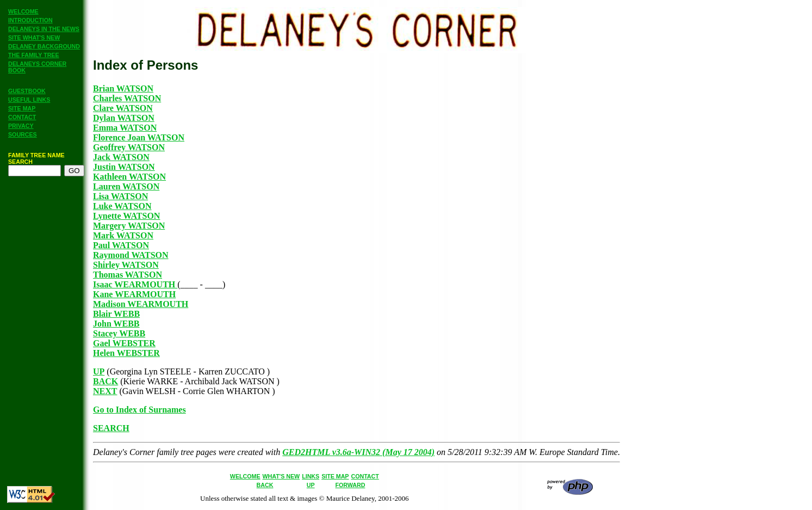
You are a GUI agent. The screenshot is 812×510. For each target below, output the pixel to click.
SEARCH (111, 428)
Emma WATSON (125, 128)
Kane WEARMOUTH (134, 294)
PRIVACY (21, 126)
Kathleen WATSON (129, 177)
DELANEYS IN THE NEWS (44, 29)
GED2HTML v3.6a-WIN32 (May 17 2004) (358, 452)
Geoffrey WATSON (129, 147)
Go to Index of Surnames (140, 410)
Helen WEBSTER (126, 353)
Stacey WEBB (119, 333)
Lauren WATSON (126, 186)
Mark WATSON (123, 235)
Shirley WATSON (126, 265)
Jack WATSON (121, 157)
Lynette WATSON (126, 216)
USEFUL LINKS (29, 100)
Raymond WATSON (131, 255)
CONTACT (22, 117)
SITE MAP (22, 108)
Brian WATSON (123, 88)
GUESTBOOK (27, 91)
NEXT (105, 391)
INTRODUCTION (30, 20)
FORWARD (351, 485)
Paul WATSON (121, 245)
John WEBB (116, 324)
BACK (106, 381)
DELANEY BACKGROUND (44, 46)
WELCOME (23, 11)
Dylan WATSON (124, 118)
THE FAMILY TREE (34, 55)
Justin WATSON (124, 167)
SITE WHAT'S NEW (34, 38)
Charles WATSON (127, 98)
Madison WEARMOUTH (141, 304)
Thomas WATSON (128, 275)
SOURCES (23, 134)
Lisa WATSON (120, 196)
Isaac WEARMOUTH (135, 284)
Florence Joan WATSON (139, 137)
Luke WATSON (122, 206)
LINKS (311, 476)
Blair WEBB (116, 314)
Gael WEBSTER (124, 343)
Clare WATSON (123, 108)
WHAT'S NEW (281, 476)
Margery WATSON (129, 226)
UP (99, 371)
